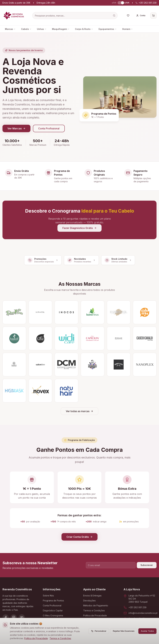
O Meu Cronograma (53, 615)
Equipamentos (108, 29)
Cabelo (26, 29)
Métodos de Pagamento (96, 606)
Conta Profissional (49, 128)
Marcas (10, 29)
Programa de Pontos (53, 601)
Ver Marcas (16, 128)
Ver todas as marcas (79, 411)
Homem (127, 29)
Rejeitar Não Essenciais (124, 631)
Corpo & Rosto (84, 29)
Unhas (42, 29)
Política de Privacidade (36, 638)
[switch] (120, 3)
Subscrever (147, 565)
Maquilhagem (61, 29)
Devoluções (89, 601)
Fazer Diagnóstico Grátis (79, 228)
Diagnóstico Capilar (53, 610)
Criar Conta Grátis (79, 537)
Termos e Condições (60, 638)
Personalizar (99, 631)
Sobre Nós (48, 596)
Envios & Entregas (92, 596)
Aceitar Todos (147, 631)
